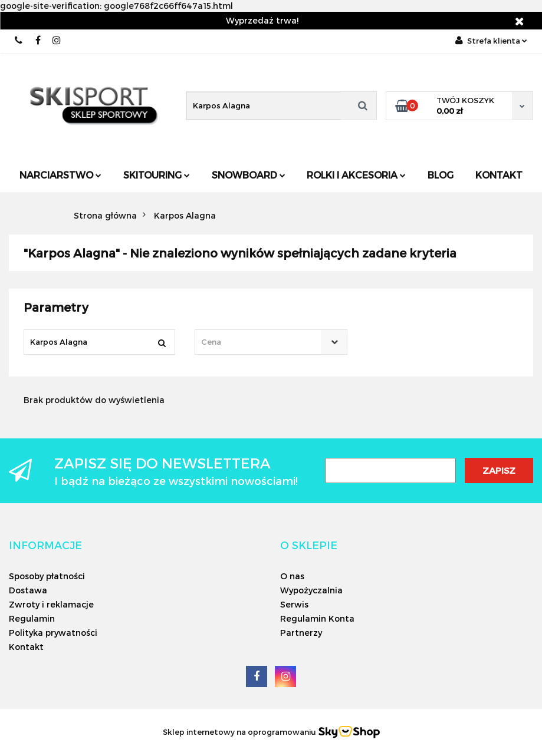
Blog (441, 175)
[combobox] (271, 342)
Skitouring (157, 175)
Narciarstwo (60, 175)
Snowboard (249, 175)
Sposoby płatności (47, 576)
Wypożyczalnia (311, 590)
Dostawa (28, 590)
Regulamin (32, 618)
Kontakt (499, 175)
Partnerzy (301, 633)
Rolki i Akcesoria (356, 175)
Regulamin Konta (317, 618)
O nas (292, 576)
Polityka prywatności (53, 633)
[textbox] (261, 342)
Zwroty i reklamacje (51, 604)
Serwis (294, 604)
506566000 (19, 40)
